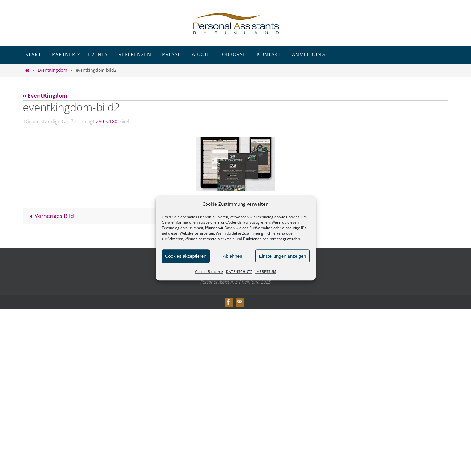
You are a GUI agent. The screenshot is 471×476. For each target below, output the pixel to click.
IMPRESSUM (266, 272)
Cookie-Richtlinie (209, 272)
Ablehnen (232, 256)
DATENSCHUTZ (239, 272)
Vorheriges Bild (50, 216)
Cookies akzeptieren (186, 256)
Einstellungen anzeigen (282, 256)
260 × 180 (107, 122)
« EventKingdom (45, 95)
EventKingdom (52, 70)
